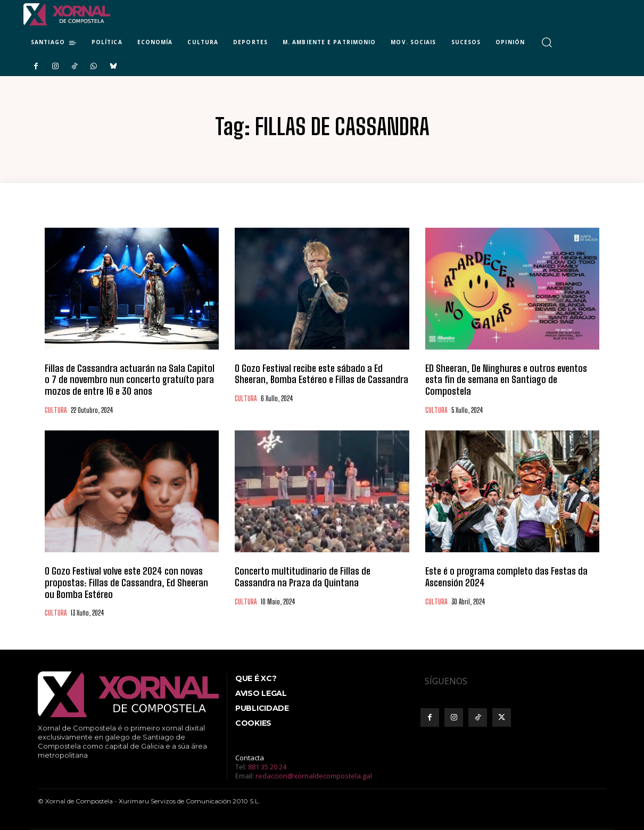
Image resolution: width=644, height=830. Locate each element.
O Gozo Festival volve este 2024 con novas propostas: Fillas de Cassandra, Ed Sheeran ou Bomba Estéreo (126, 582)
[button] (547, 42)
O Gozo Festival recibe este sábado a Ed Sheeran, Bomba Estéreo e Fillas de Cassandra (321, 374)
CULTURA (56, 410)
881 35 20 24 (267, 767)
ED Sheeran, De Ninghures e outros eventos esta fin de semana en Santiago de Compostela (506, 380)
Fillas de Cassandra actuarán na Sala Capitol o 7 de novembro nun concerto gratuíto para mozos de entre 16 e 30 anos (130, 380)
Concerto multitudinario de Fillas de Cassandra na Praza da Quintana (303, 577)
